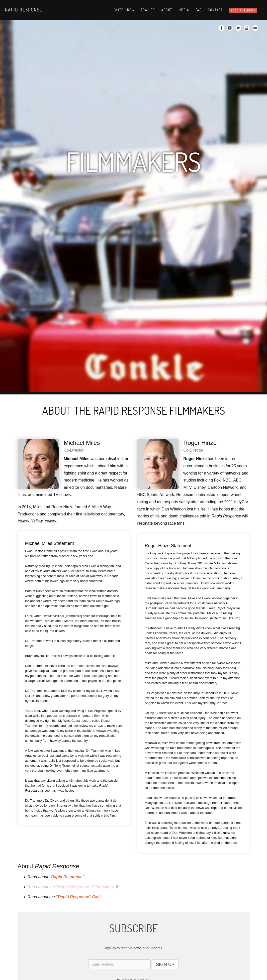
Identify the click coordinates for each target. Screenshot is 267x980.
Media (184, 10)
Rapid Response (24, 10)
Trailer (148, 10)
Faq (199, 10)
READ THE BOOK (243, 10)
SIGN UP (165, 965)
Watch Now (125, 10)
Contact (215, 10)
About (167, 10)
